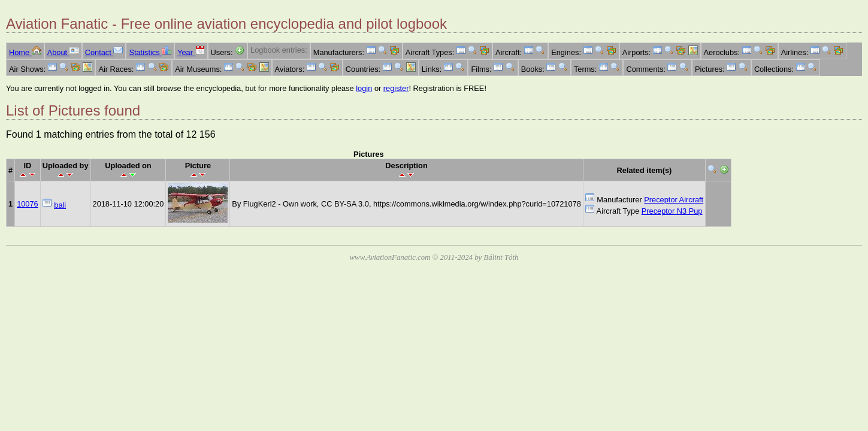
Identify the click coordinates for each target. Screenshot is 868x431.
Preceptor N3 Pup (672, 211)
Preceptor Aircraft (674, 200)
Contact (104, 52)
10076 (28, 204)
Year (191, 52)
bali (60, 205)
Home (25, 52)
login (364, 88)
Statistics (150, 52)
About (63, 52)
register (396, 88)
